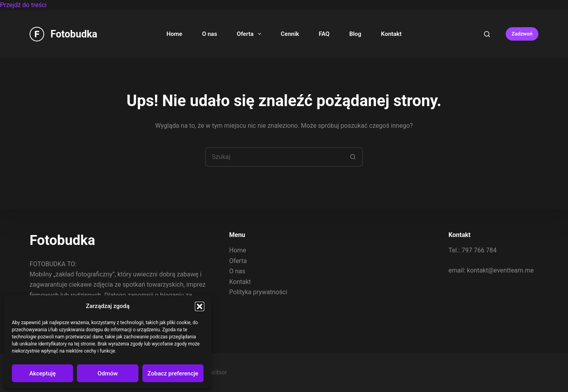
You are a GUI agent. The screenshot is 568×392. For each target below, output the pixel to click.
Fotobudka (74, 34)
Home (174, 34)
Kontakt (391, 34)
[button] (200, 306)
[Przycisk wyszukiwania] (353, 157)
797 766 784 (479, 250)
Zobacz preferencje (173, 373)
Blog (355, 34)
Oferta (250, 34)
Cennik (290, 34)
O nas (209, 34)
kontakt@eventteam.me (501, 270)
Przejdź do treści (23, 5)
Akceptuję (42, 373)
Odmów (108, 373)
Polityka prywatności (258, 292)
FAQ (324, 34)
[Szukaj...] (274, 157)
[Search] (487, 34)
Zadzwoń (522, 34)
